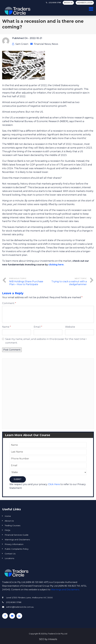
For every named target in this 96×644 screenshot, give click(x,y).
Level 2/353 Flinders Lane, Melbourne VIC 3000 (29, 597)
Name (6, 327)
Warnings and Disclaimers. (65, 589)
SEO (42, 639)
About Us (9, 521)
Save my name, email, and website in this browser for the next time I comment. (46, 341)
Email (38, 327)
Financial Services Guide (17, 535)
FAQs (7, 530)
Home (8, 516)
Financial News (42, 44)
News (55, 44)
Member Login (84, 3)
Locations (9, 558)
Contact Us (10, 553)
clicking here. (56, 264)
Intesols (53, 639)
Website (70, 327)
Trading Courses (12, 525)
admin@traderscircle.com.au (20, 607)
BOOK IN (67, 3)
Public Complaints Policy (17, 549)
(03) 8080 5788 (49, 3)
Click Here (54, 484)
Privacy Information (14, 544)
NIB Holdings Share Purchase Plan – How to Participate (26, 283)
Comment (9, 303)
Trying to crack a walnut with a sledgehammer (69, 283)
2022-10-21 (36, 38)
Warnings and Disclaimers (17, 539)
